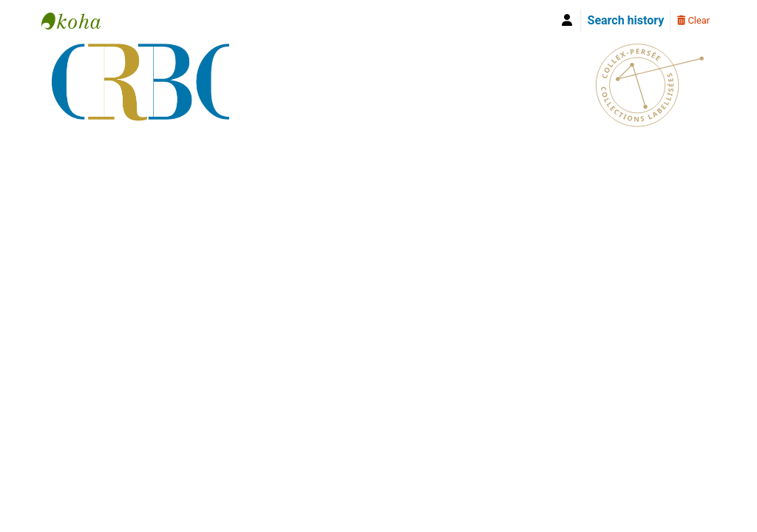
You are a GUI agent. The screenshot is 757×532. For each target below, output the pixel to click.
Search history (626, 20)
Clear (693, 20)
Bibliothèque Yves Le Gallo (78, 21)
